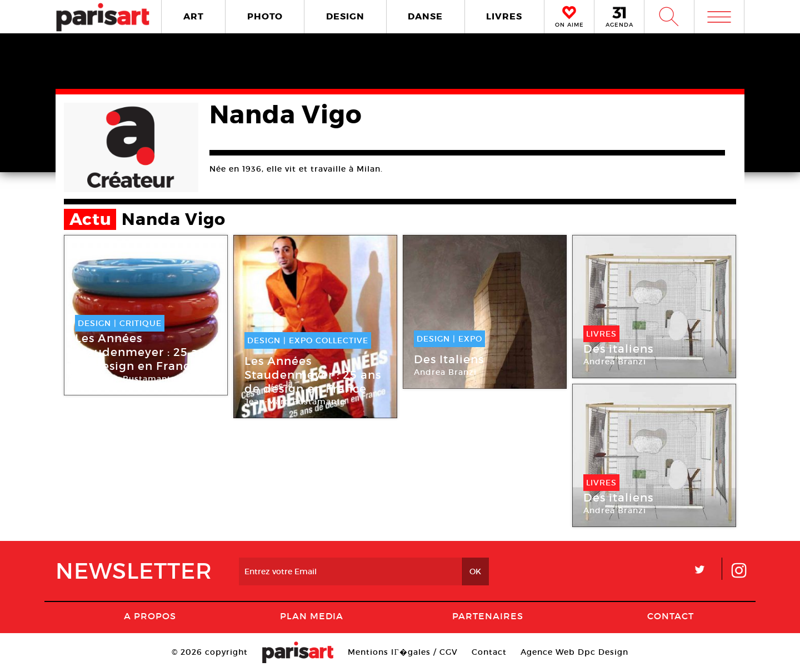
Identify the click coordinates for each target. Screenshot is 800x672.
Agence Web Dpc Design (574, 652)
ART (194, 16)
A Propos (150, 616)
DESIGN (345, 16)
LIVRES (504, 16)
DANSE (425, 16)
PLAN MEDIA (312, 616)
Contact (671, 616)
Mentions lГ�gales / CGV (402, 652)
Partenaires (488, 616)
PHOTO (265, 16)
